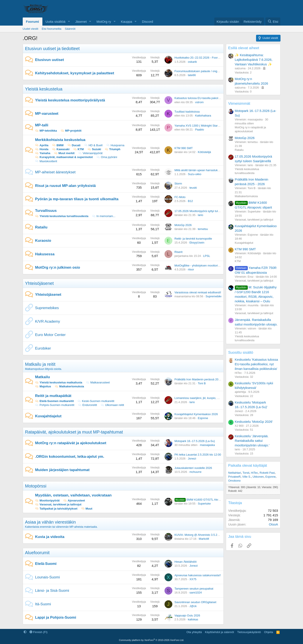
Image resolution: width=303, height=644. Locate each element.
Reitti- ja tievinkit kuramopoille (193, 239)
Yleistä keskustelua (44, 89)
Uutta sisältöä (56, 22)
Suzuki (94, 149)
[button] (69, 22)
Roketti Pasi (267, 473)
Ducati (74, 145)
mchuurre (195, 472)
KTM (79, 149)
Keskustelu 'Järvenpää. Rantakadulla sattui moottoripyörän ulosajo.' (252, 441)
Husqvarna (115, 145)
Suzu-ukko (195, 174)
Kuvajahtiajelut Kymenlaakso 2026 (196, 414)
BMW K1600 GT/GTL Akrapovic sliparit (205, 500)
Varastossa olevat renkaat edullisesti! (198, 292)
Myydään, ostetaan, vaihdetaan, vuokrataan (74, 495)
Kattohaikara (203, 116)
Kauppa (126, 22)
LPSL (207, 256)
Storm (178, 184)
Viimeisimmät (239, 104)
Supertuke (204, 504)
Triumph (113, 149)
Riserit (179, 252)
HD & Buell (93, 145)
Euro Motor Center (50, 335)
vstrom (199, 102)
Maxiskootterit (46, 161)
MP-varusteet (47, 114)
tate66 (192, 75)
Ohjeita (269, 632)
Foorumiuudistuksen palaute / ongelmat (199, 71)
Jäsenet (81, 22)
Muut (87, 509)
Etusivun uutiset (50, 60)
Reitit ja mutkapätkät (53, 396)
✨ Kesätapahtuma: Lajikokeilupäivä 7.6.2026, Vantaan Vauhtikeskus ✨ (254, 60)
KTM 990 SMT (184, 148)
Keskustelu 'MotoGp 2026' (254, 422)
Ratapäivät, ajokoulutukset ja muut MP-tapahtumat (74, 432)
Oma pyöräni (107, 157)
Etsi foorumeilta (52, 29)
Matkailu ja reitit (40, 364)
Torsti (246, 473)
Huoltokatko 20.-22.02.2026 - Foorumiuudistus (204, 58)
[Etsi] (273, 22)
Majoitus (43, 386)
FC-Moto (180, 197)
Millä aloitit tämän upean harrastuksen (198, 170)
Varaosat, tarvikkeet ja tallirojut (58, 504)
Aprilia (42, 145)
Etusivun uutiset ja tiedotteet (52, 49)
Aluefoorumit (37, 553)
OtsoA (274, 524)
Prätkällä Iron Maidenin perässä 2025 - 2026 (203, 379)
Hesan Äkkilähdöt (186, 562)
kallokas (193, 619)
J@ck (193, 606)
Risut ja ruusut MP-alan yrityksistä (66, 186)
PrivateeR (235, 477)
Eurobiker (43, 348)
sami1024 (196, 593)
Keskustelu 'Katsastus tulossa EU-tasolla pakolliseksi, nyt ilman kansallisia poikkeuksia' (256, 364)
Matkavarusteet (98, 382)
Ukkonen (258, 477)
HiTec (255, 473)
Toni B (202, 383)
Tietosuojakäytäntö (249, 632)
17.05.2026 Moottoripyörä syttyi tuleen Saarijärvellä (207, 211)
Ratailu (41, 227)
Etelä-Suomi (46, 564)
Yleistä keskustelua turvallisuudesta (62, 216)
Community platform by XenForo (152, 640)
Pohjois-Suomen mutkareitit (55, 405)
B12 (190, 201)
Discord (148, 22)
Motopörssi (36, 486)
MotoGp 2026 (183, 225)
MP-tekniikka (46, 131)
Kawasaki (61, 149)
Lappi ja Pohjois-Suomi (56, 617)
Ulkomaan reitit (112, 405)
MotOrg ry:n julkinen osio (58, 267)
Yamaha (43, 153)
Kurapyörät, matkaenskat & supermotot (64, 157)
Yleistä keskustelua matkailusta (59, 382)
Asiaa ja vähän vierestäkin (50, 522)
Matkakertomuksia (69, 386)
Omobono (235, 481)
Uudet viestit (31, 29)
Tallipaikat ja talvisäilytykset (56, 509)
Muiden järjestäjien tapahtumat (62, 470)
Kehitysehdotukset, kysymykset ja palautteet (75, 73)
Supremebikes (215, 296)
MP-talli (42, 125)
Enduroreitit (87, 405)
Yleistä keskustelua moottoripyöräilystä (70, 100)
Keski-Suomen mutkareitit (96, 401)
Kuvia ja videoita (50, 537)
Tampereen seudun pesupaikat (194, 589)
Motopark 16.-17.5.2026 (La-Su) (195, 441)
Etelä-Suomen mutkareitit (55, 401)
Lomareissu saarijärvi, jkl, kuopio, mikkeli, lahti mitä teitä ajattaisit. (216, 398)
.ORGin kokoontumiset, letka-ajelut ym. (70, 457)
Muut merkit (64, 153)
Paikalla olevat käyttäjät (248, 466)
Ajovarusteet (74, 500)
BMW (58, 145)
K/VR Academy (48, 321)
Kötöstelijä (204, 152)
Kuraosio (43, 241)
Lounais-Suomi (48, 577)
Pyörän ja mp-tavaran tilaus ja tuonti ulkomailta (77, 199)
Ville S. (247, 477)
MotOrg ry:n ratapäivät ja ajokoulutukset (71, 443)
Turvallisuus (46, 211)
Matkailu (43, 377)
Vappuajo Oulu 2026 (187, 615)
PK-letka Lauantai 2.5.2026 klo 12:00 (198, 455)
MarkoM (204, 539)
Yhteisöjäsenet (39, 283)
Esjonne (203, 418)
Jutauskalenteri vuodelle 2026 (193, 468)
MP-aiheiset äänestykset (55, 172)
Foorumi (33, 22)
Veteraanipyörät (90, 153)
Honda (42, 149)
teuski (193, 188)
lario (201, 215)
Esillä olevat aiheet (244, 48)
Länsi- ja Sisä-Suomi (52, 591)
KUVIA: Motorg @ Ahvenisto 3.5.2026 (198, 535)
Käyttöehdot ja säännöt (219, 632)
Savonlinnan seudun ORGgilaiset (196, 602)
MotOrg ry (104, 22)
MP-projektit (71, 131)
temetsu (203, 229)
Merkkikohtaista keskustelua (60, 140)
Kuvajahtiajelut (48, 416)
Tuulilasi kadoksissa (187, 112)
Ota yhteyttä (194, 632)
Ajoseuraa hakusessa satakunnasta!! (198, 575)
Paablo (199, 130)
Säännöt (70, 29)
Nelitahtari (235, 473)
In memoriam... (104, 216)
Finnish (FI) (38, 632)
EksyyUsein (197, 243)
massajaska (207, 445)
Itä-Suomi (43, 604)
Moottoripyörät (47, 500)
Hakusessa (45, 254)
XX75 (193, 579)
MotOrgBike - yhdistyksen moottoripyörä (200, 265)
